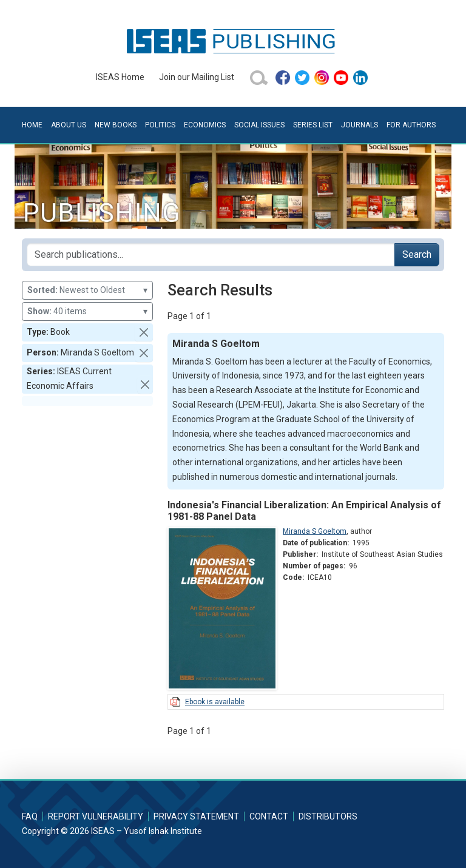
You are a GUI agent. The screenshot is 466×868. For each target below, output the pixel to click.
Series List (313, 125)
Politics (160, 125)
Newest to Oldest (87, 290)
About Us (69, 125)
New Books (116, 125)
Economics (205, 125)
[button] (144, 332)
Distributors (328, 816)
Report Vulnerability (96, 816)
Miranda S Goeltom (315, 531)
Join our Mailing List (197, 77)
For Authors (411, 125)
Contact (269, 816)
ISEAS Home (120, 77)
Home (32, 125)
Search (417, 254)
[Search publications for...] (211, 255)
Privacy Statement (196, 816)
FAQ (30, 816)
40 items (87, 311)
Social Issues (259, 125)
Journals (360, 125)
